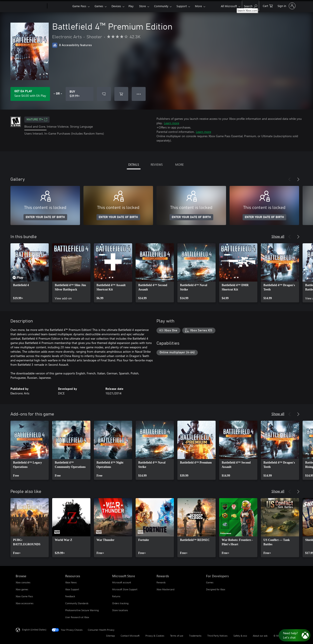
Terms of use (177, 636)
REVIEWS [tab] (157, 164)
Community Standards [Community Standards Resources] (77, 603)
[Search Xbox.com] (251, 6)
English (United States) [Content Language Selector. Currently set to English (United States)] (34, 630)
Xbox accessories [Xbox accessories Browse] (25, 603)
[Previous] (290, 179)
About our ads (260, 636)
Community (161, 6)
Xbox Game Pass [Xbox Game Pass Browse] (24, 596)
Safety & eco (240, 636)
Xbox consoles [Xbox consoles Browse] (23, 582)
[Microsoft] (31, 6)
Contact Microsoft (130, 636)
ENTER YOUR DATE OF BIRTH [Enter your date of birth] (45, 217)
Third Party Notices (217, 636)
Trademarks (195, 636)
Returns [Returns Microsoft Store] (116, 596)
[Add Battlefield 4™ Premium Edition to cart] (121, 94)
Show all (278, 236)
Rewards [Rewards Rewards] (161, 582)
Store (142, 6)
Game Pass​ (79, 6)
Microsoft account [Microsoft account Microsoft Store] (122, 582)
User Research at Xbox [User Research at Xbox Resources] (77, 617)
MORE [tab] (179, 164)
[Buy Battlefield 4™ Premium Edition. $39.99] (80, 94)
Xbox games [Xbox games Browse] (22, 589)
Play (131, 6)
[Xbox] (59, 6)
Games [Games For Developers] (210, 582)
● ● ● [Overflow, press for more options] (139, 94)
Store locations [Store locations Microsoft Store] (120, 610)
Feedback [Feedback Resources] (70, 596)
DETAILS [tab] (134, 164)
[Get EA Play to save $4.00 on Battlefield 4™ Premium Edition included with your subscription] (30, 94)
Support (182, 6)
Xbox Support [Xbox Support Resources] (72, 589)
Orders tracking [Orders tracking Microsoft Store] (120, 603)
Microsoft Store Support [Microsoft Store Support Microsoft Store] (125, 589)
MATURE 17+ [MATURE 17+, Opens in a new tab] (37, 120)
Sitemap (110, 636)
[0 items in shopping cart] (268, 6)
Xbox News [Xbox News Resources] (71, 582)
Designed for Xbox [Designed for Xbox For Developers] (216, 589)
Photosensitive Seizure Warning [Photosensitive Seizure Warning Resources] (82, 610)
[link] (30, 273)
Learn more (171, 123)
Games (99, 6)
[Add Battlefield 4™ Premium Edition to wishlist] (104, 94)
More (198, 6)
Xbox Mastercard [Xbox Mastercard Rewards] (165, 589)
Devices (116, 6)
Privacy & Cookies (155, 636)
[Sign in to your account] (286, 6)
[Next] (298, 179)
